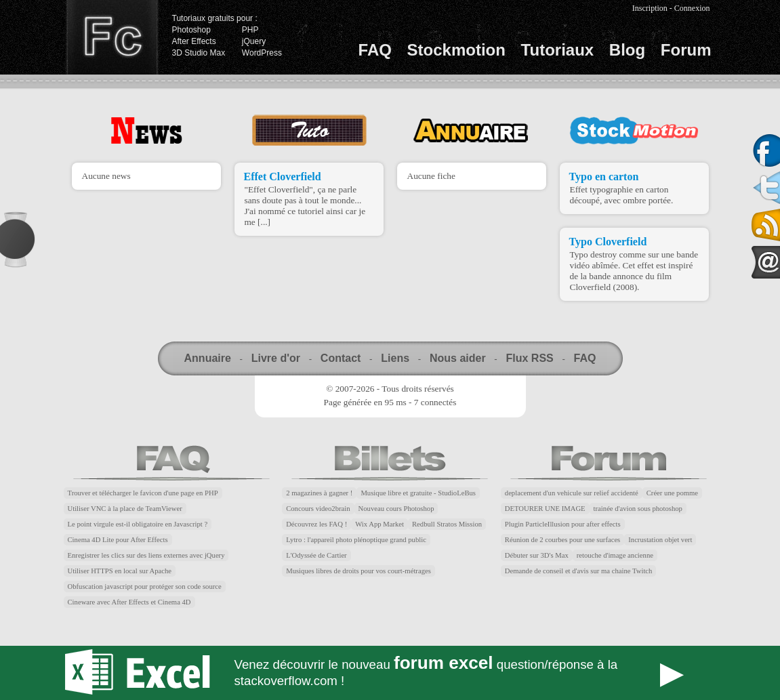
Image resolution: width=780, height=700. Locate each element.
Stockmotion (456, 50)
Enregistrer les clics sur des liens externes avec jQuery (146, 555)
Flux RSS (529, 358)
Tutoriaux (558, 50)
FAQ (375, 50)
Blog (627, 50)
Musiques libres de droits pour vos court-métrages (358, 571)
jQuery (254, 41)
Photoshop (191, 30)
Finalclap (112, 37)
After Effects (194, 41)
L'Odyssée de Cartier (316, 555)
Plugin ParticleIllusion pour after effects (563, 524)
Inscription (650, 8)
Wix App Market (379, 524)
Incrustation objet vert (660, 540)
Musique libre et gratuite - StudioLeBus (418, 493)
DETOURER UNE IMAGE (545, 509)
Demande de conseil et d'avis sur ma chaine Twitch (579, 571)
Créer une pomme (672, 493)
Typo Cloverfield (608, 242)
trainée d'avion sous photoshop (638, 509)
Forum (686, 50)
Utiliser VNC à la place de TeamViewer (125, 509)
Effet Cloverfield (283, 177)
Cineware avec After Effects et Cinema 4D (129, 602)
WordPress (262, 53)
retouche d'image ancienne (615, 555)
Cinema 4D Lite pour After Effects (118, 540)
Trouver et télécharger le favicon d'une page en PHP (143, 493)
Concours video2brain (318, 509)
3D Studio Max (199, 53)
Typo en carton (604, 177)
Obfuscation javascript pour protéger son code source (145, 586)
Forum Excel (390, 673)
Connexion (692, 8)
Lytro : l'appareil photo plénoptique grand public (356, 540)
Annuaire (208, 358)
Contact (341, 358)
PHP (250, 30)
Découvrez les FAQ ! (316, 524)
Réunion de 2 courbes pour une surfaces (562, 540)
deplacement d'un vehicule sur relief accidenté (572, 493)
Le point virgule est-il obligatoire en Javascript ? (138, 524)
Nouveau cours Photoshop (396, 509)
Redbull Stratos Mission (447, 524)
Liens (395, 358)
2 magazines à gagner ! (319, 493)
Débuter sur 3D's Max (537, 555)
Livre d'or (276, 358)
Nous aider (458, 358)
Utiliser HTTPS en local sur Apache (120, 571)
